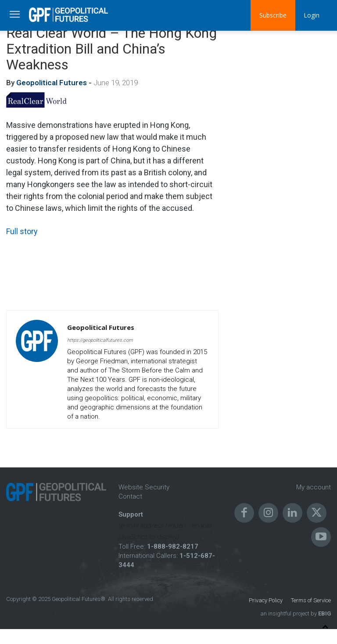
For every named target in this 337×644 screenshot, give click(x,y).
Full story (22, 231)
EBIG (324, 613)
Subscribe (272, 15)
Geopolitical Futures (52, 83)
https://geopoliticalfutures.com (100, 340)
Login (312, 15)
